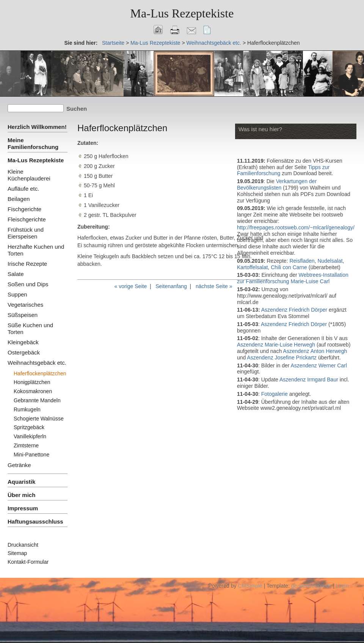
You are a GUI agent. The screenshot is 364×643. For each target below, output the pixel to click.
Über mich (21, 495)
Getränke (19, 465)
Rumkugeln (27, 409)
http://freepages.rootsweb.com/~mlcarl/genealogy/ (296, 227)
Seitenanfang (171, 286)
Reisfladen (302, 261)
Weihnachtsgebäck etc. (214, 43)
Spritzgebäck (29, 427)
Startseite (113, 43)
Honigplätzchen (32, 382)
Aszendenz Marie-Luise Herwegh (276, 345)
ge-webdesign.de (311, 586)
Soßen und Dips (28, 284)
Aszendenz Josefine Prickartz (282, 358)
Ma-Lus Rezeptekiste (155, 43)
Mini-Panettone (31, 455)
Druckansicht (23, 545)
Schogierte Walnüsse (39, 419)
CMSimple (250, 586)
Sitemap (17, 553)
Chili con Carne (289, 267)
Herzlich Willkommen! (37, 127)
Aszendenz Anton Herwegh (315, 351)
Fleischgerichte (27, 219)
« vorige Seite (131, 286)
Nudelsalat (330, 261)
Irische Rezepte (27, 264)
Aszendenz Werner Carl (319, 365)
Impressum (23, 508)
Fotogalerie (275, 394)
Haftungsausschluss (35, 521)
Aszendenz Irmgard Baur (309, 380)
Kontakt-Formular (28, 562)
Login (342, 586)
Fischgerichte (24, 209)
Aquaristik (21, 482)
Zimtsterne (26, 445)
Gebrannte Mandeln (37, 400)
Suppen (17, 294)
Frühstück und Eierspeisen (26, 233)
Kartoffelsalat (252, 267)
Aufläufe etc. (23, 189)
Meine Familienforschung (33, 143)
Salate (16, 274)
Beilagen (19, 199)
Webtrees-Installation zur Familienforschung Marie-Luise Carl (293, 278)
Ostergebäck (24, 352)
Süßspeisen (23, 315)
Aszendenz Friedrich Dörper (294, 310)
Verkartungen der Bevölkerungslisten (277, 184)
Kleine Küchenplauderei (29, 175)
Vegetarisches (25, 305)
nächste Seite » (214, 286)
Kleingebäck (23, 342)
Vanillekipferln (30, 436)
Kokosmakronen (33, 391)
